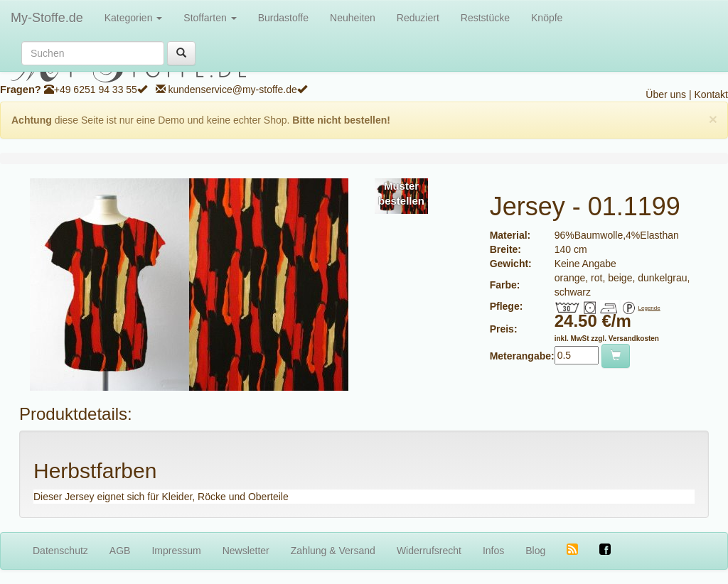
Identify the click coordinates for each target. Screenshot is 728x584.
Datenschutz (60, 551)
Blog (535, 551)
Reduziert (418, 18)
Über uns (666, 94)
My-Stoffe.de (47, 18)
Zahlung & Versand (333, 551)
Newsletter (246, 551)
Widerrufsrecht (429, 551)
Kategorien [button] (134, 18)
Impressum (176, 551)
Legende (649, 308)
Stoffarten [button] (210, 18)
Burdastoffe (283, 18)
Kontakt (711, 94)
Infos (493, 551)
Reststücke (485, 18)
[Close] (713, 119)
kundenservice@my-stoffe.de (232, 90)
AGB (120, 551)
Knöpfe (547, 18)
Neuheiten (353, 18)
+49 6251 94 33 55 (96, 90)
